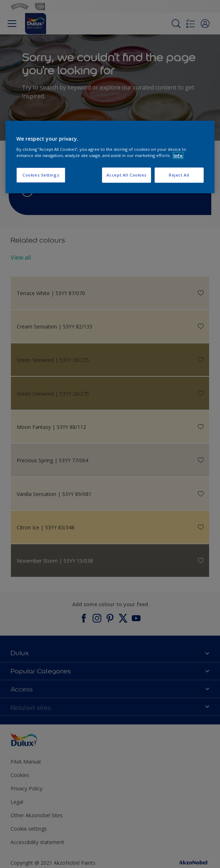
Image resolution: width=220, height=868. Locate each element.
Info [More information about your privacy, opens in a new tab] (178, 155)
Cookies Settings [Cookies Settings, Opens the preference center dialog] (41, 175)
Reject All (179, 175)
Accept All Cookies (127, 175)
